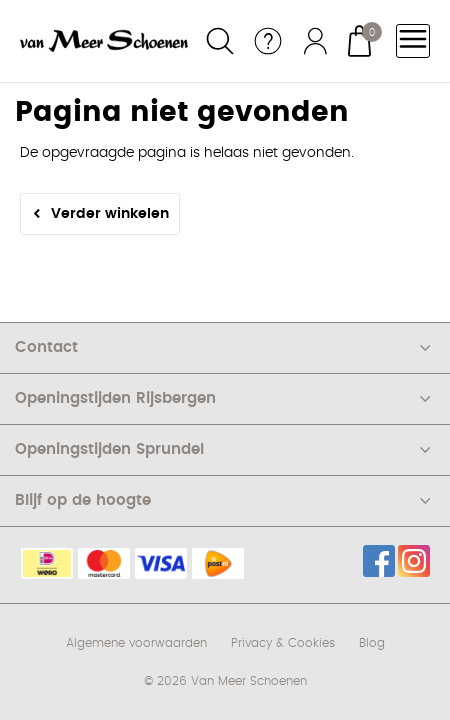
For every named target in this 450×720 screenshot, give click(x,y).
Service (268, 41)
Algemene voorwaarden (136, 643)
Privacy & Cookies (283, 643)
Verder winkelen (110, 214)
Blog (372, 643)
